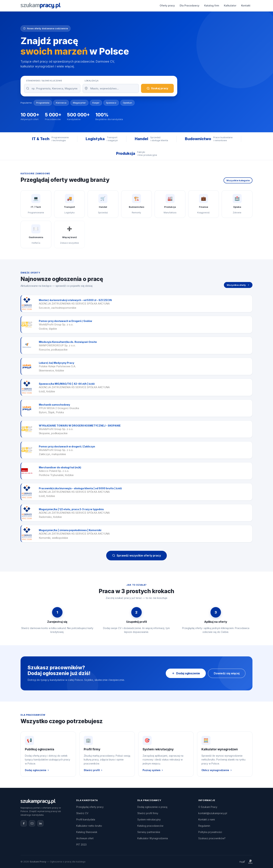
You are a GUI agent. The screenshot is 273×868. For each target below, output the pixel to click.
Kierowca (61, 103)
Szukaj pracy (157, 88)
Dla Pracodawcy (109, 5)
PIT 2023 (81, 845)
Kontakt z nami (207, 819)
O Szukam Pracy (208, 807)
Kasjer (96, 103)
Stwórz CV (82, 813)
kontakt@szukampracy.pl (213, 813)
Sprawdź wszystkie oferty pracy (136, 555)
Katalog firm (132, 5)
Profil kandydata (86, 819)
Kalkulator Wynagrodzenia (153, 838)
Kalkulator (150, 5)
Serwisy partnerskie (149, 832)
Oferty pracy (87, 5)
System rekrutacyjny (149, 819)
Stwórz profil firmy (148, 813)
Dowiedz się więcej (227, 673)
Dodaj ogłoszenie (214, 6)
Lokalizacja (92, 81)
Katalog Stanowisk (87, 832)
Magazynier (79, 103)
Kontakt (166, 5)
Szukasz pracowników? (212, 838)
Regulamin (204, 826)
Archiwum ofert (85, 838)
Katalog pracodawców (150, 826)
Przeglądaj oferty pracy (90, 807)
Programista (43, 103)
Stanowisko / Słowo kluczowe (44, 81)
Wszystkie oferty (238, 285)
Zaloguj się (241, 6)
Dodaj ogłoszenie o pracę (152, 807)
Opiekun (127, 103)
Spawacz (111, 103)
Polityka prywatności (210, 832)
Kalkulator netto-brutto (89, 826)
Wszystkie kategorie (238, 180)
